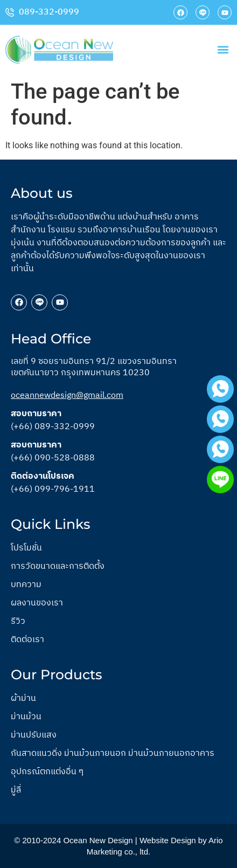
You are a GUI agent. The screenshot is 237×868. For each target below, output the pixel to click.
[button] (223, 50)
